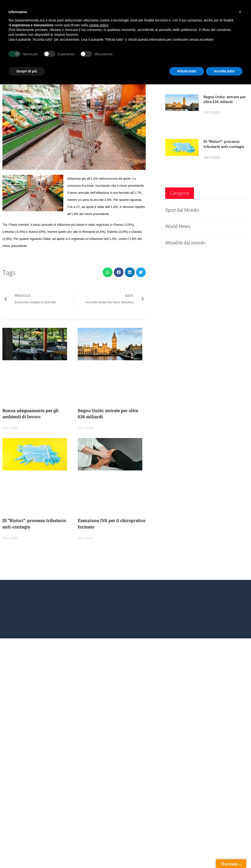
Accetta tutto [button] (224, 71)
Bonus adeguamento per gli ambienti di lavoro (31, 414)
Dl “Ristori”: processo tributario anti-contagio (224, 144)
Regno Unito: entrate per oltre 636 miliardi (225, 99)
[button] (108, 272)
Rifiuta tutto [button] (187, 71)
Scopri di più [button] (27, 71)
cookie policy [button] (99, 25)
